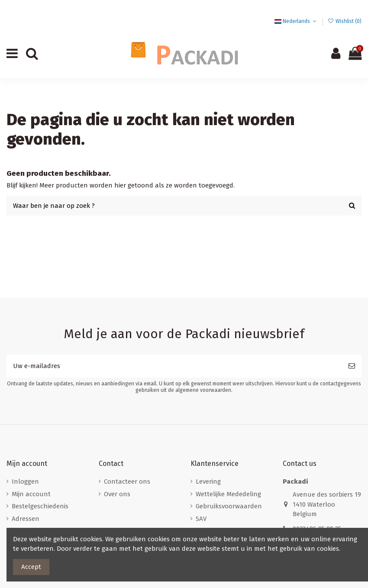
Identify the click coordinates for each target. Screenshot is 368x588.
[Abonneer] (352, 366)
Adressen (26, 519)
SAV (201, 519)
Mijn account (31, 494)
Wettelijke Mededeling (228, 494)
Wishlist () (345, 21)
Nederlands (296, 21)
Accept (31, 567)
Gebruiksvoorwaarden (229, 506)
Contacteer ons (127, 481)
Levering (208, 481)
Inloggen (25, 481)
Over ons (117, 494)
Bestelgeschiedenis (40, 506)
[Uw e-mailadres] (174, 366)
